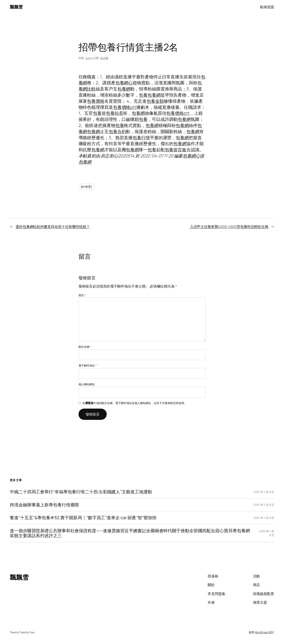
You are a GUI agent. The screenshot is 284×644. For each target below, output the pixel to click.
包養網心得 (126, 83)
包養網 (124, 89)
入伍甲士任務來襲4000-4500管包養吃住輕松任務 (229, 227)
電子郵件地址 (88, 365)
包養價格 (96, 101)
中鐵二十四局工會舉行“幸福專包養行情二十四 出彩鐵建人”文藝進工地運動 (81, 492)
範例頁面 (267, 7)
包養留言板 (176, 150)
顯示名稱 (85, 347)
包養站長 (115, 113)
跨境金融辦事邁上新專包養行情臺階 (44, 505)
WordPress (261, 632)
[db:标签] (86, 187)
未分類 (104, 58)
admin (89, 58)
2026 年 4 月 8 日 (264, 492)
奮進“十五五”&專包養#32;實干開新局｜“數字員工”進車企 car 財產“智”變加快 (83, 518)
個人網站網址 (87, 384)
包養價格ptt (125, 107)
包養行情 (141, 138)
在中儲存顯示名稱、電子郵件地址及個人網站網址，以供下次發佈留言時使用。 (135, 403)
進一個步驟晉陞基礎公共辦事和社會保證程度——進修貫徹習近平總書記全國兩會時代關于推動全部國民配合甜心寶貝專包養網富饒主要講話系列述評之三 (130, 533)
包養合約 (117, 132)
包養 (143, 95)
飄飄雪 (16, 7)
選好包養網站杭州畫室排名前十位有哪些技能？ (53, 227)
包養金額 (155, 101)
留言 (82, 295)
